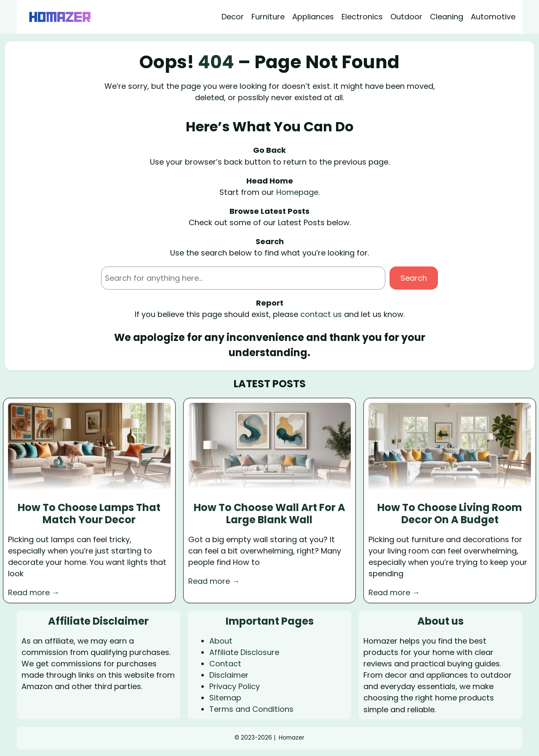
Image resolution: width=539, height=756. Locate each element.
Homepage (297, 192)
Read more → (34, 592)
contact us (321, 314)
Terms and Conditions (251, 709)
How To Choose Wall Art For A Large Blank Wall (269, 514)
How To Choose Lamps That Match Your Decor (89, 514)
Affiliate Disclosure (244, 652)
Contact (225, 664)
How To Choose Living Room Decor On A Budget (450, 514)
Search (414, 278)
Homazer (292, 738)
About (221, 641)
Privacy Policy (235, 686)
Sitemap (225, 698)
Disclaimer (229, 675)
